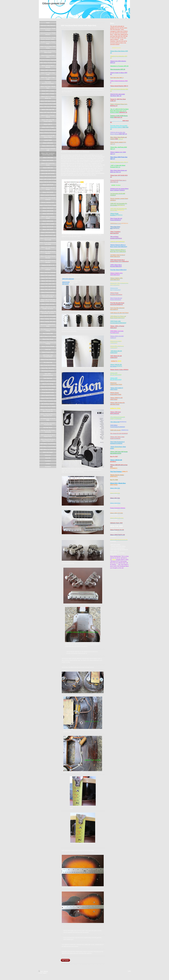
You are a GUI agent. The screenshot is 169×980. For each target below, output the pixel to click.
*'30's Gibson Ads (115, 422)
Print (40, 971)
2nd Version (113, 366)
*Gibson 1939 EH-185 (116, 460)
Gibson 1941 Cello (115, 488)
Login (129, 971)
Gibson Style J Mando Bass (118, 483)
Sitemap (46, 971)
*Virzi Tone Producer (116, 472)
